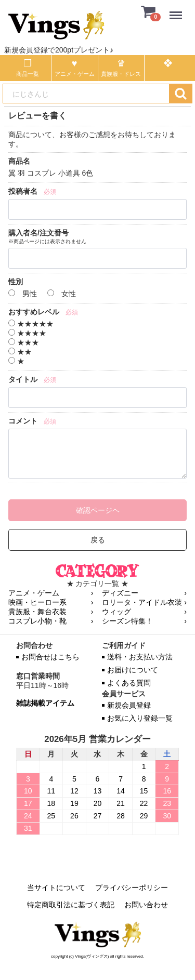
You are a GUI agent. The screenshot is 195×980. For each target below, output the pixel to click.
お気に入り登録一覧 (140, 718)
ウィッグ (116, 612)
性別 (16, 282)
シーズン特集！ (127, 621)
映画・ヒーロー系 (37, 602)
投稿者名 (23, 191)
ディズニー (120, 593)
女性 (62, 294)
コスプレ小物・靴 (37, 621)
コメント (23, 421)
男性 (23, 294)
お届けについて (133, 670)
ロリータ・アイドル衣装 (142, 602)
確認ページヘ (98, 510)
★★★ (24, 342)
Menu (178, 10)
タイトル (23, 379)
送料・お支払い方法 (140, 657)
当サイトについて (56, 888)
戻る (98, 540)
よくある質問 (129, 683)
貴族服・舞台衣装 (37, 612)
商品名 (19, 161)
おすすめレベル (34, 312)
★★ (20, 352)
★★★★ (27, 333)
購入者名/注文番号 (38, 233)
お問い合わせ (146, 905)
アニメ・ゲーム (34, 593)
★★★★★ (31, 324)
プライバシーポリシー (132, 888)
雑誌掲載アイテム (45, 703)
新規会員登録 (129, 705)
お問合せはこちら (50, 657)
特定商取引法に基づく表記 (71, 905)
